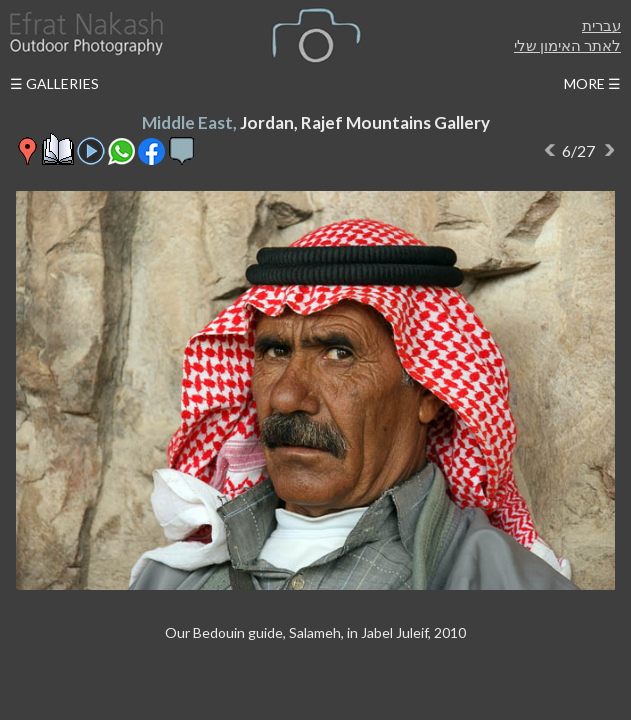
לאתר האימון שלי (567, 45)
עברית (601, 25)
